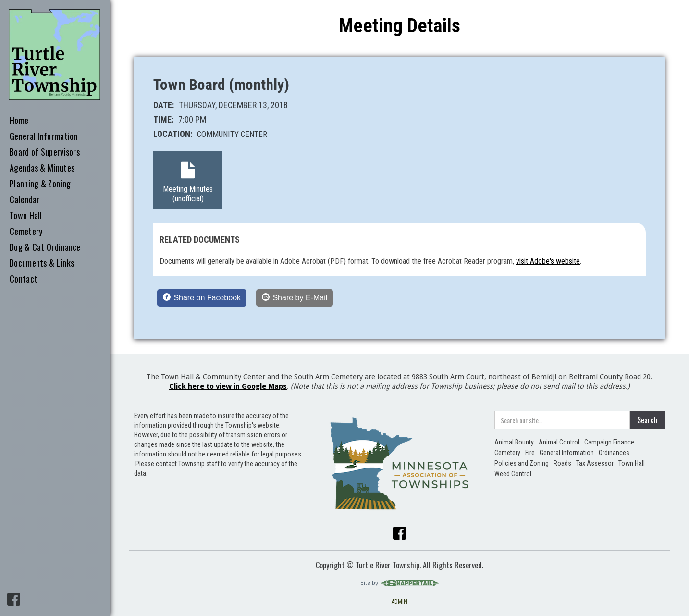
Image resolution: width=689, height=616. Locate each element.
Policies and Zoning (522, 463)
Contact (24, 279)
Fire (530, 453)
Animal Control (559, 442)
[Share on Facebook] (202, 298)
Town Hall (26, 216)
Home (19, 121)
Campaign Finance (609, 442)
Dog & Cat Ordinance (45, 247)
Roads (562, 463)
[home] (55, 55)
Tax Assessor (595, 463)
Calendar (25, 200)
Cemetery (26, 232)
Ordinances (614, 453)
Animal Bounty (514, 442)
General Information (44, 136)
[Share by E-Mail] (295, 298)
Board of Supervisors (45, 152)
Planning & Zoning (40, 184)
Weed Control (513, 474)
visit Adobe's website (548, 261)
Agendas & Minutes (42, 168)
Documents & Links (42, 263)
